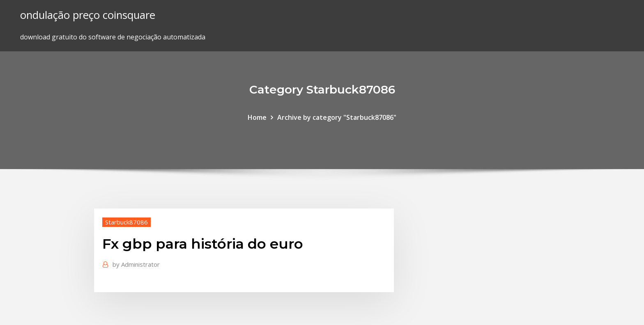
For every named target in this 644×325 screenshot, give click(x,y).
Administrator (136, 264)
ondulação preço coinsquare (88, 15)
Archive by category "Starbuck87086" (337, 117)
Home (257, 117)
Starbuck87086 (126, 222)
